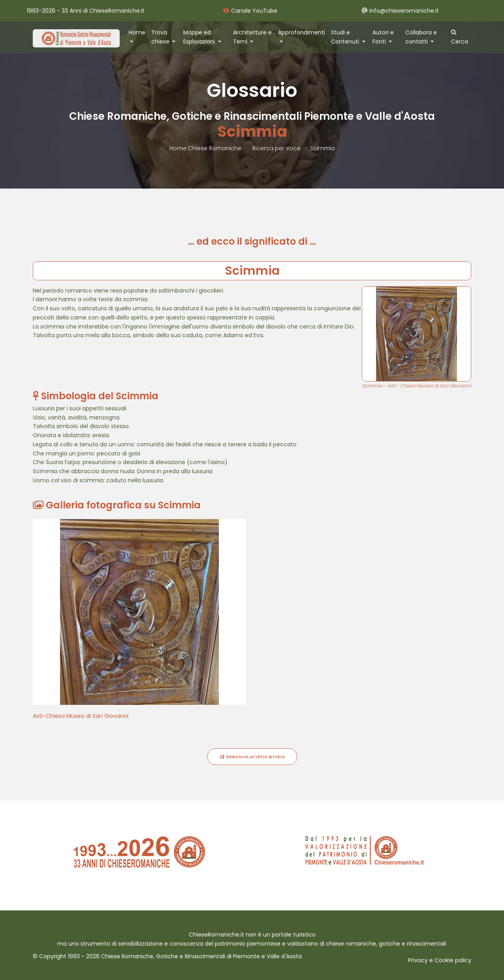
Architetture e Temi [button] (252, 37)
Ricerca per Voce (276, 148)
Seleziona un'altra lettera (252, 757)
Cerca (460, 38)
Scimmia (323, 148)
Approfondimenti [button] (302, 32)
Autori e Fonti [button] (383, 37)
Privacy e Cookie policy (440, 960)
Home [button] (137, 32)
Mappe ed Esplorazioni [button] (200, 37)
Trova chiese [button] (161, 37)
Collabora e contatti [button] (421, 37)
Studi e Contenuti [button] (346, 37)
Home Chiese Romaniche (206, 148)
